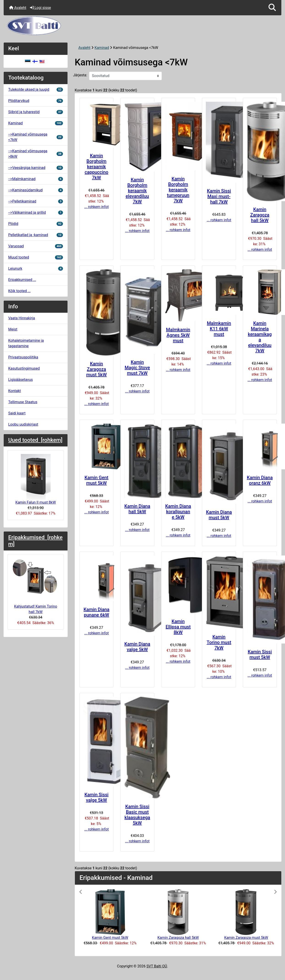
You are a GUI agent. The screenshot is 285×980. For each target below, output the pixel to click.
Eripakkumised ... (22, 280)
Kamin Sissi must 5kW (260, 654)
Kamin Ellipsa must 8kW (178, 627)
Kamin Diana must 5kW (219, 515)
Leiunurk (36, 268)
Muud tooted (36, 257)
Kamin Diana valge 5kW (137, 647)
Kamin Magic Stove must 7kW (137, 368)
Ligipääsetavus (20, 380)
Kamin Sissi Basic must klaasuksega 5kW (137, 815)
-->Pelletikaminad (36, 201)
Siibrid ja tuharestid (36, 112)
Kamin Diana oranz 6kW (260, 480)
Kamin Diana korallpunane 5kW (178, 512)
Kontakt (15, 391)
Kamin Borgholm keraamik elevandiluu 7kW (137, 191)
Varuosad (36, 246)
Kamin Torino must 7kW (219, 642)
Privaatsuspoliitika (23, 357)
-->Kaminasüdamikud (36, 190)
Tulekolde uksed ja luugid (36, 89)
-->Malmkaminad (36, 179)
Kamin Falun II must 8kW (36, 479)
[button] (272, 8)
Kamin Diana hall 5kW (137, 509)
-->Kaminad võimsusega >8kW (36, 154)
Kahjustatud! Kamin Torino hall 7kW (36, 586)
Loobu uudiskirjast (23, 424)
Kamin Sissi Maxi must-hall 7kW (219, 196)
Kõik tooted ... (19, 291)
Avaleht (18, 8)
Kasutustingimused (24, 368)
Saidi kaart (17, 413)
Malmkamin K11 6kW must (219, 329)
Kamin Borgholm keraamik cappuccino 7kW (96, 167)
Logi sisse (41, 8)
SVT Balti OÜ (157, 966)
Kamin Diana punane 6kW (96, 612)
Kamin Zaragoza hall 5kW (260, 215)
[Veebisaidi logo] (142, 26)
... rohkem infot (96, 207)
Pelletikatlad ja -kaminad (36, 235)
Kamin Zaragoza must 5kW (96, 369)
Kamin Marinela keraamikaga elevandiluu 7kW (260, 337)
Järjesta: (80, 75)
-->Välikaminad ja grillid (36, 212)
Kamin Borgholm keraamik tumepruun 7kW (178, 190)
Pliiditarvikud (36, 101)
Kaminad (102, 48)
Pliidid (36, 224)
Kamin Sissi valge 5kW (96, 797)
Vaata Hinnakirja (22, 318)
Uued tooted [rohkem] (35, 440)
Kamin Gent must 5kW (96, 480)
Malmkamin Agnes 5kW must (178, 335)
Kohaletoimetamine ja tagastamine (26, 343)
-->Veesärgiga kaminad (36, 168)
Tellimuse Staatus (23, 402)
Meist (13, 329)
